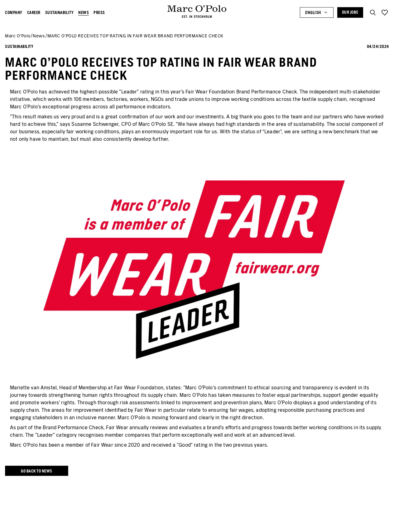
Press (99, 13)
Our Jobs (350, 12)
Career (34, 13)
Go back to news (37, 471)
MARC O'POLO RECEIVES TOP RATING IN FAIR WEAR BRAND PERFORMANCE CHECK (135, 36)
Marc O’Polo (18, 36)
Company (14, 13)
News (84, 13)
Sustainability (59, 13)
